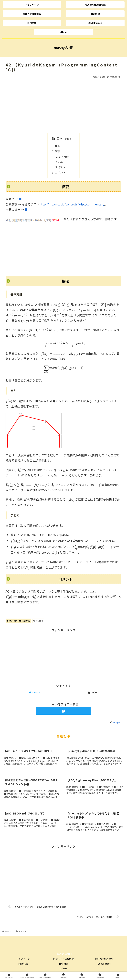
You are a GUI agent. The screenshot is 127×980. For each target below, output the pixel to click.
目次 (60, 138)
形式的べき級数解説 (63, 959)
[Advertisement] (63, 105)
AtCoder (12, 621)
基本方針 (63, 156)
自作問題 (63, 964)
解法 (58, 151)
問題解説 (25, 621)
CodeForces (104, 964)
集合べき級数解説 (104, 959)
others (64, 968)
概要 (58, 146)
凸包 (61, 162)
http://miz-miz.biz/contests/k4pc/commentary (72, 204)
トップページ (23, 959)
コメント (60, 172)
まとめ (62, 167)
